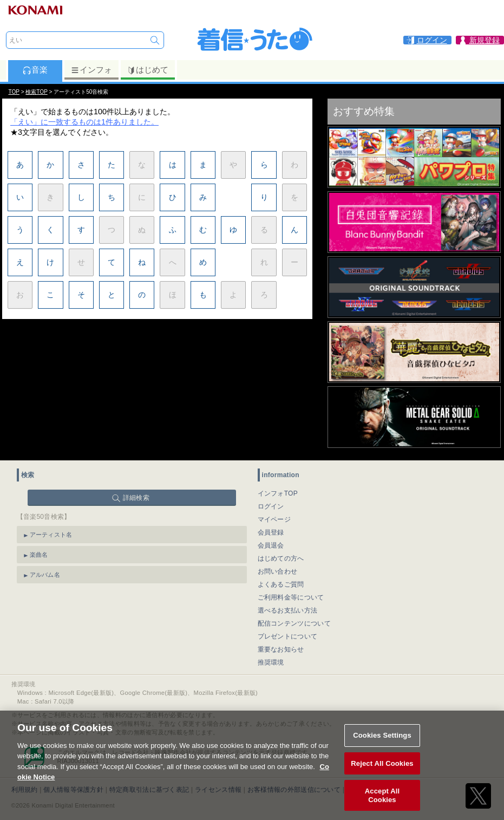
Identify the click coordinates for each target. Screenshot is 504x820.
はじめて (148, 70)
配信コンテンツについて (294, 623)
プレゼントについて (288, 636)
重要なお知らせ (281, 649)
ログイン (271, 506)
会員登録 (271, 532)
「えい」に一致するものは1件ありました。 (84, 122)
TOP (14, 92)
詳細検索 (136, 498)
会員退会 (271, 545)
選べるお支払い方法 (288, 610)
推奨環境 (271, 662)
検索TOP (36, 92)
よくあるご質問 (281, 584)
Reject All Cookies (382, 773)
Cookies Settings (382, 745)
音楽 (35, 70)
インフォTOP (278, 493)
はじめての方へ (281, 558)
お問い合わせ (278, 571)
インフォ (91, 70)
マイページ (274, 519)
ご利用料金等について (291, 597)
